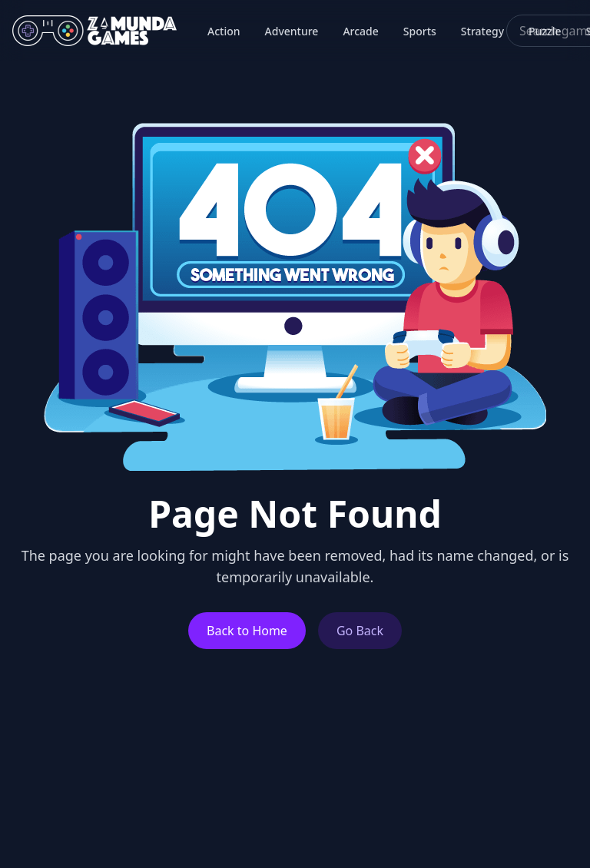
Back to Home (247, 631)
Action (224, 31)
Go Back (360, 631)
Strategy (482, 31)
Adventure (292, 31)
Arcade (360, 31)
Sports (420, 31)
